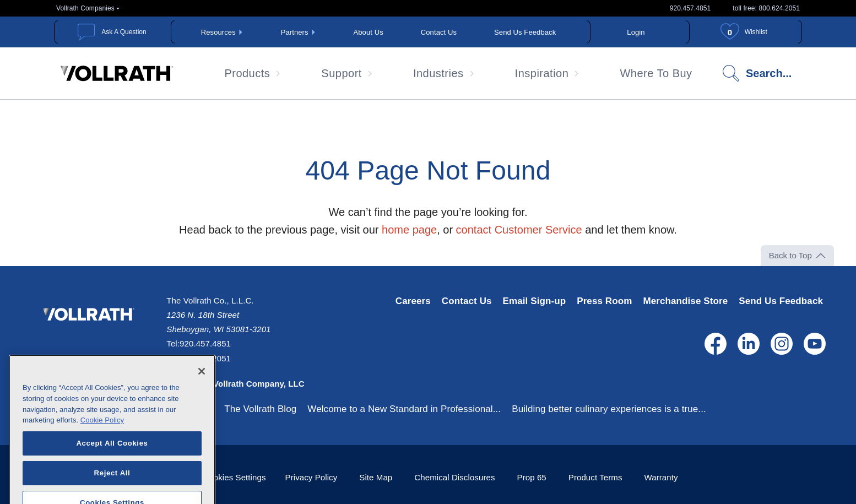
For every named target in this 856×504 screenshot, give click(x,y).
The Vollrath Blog (260, 409)
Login (636, 32)
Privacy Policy (311, 477)
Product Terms (595, 477)
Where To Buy (656, 73)
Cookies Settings (234, 477)
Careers (413, 301)
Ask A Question (124, 32)
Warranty (661, 477)
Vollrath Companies (85, 8)
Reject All (112, 486)
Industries (438, 73)
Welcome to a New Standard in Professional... (404, 409)
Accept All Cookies (112, 456)
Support (342, 73)
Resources (218, 32)
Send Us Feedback (525, 32)
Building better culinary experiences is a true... (609, 409)
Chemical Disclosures (454, 477)
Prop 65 (532, 477)
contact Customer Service (519, 230)
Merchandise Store (685, 301)
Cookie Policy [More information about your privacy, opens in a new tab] (102, 433)
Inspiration (542, 73)
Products (247, 73)
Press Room (604, 301)
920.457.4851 (690, 8)
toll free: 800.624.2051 (766, 8)
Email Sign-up (535, 301)
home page (409, 230)
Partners (295, 32)
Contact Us (439, 32)
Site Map (376, 477)
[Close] (202, 384)
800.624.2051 (205, 358)
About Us (369, 32)
